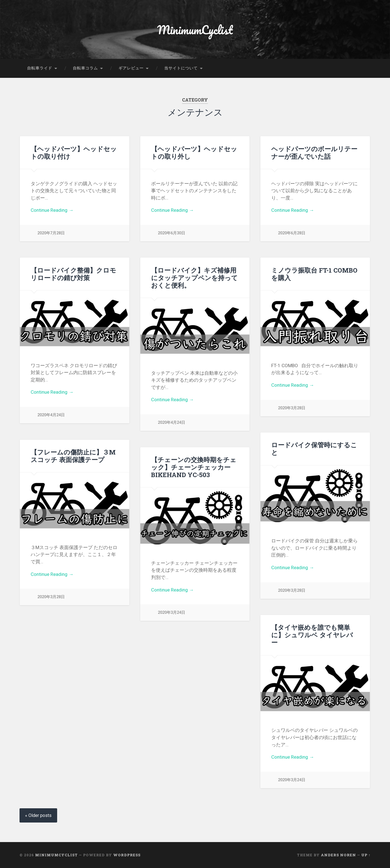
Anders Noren (338, 855)
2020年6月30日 (171, 233)
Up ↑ (366, 855)
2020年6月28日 (292, 233)
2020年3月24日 (171, 613)
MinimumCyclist (195, 29)
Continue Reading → (52, 210)
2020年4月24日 (51, 415)
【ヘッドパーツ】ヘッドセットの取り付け (74, 152)
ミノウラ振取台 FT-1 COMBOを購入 (314, 274)
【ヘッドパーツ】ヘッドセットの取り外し (194, 152)
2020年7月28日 (51, 233)
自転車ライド (40, 68)
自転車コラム (85, 68)
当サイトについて (181, 68)
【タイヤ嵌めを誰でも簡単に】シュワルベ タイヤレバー (312, 635)
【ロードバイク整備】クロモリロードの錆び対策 (73, 274)
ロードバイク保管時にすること (314, 449)
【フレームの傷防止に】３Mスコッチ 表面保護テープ (73, 456)
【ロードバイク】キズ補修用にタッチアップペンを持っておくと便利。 (194, 278)
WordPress (127, 855)
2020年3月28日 (292, 408)
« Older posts (38, 815)
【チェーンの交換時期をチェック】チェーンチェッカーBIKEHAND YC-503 (194, 467)
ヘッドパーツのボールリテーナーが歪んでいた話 (314, 152)
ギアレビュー (131, 68)
